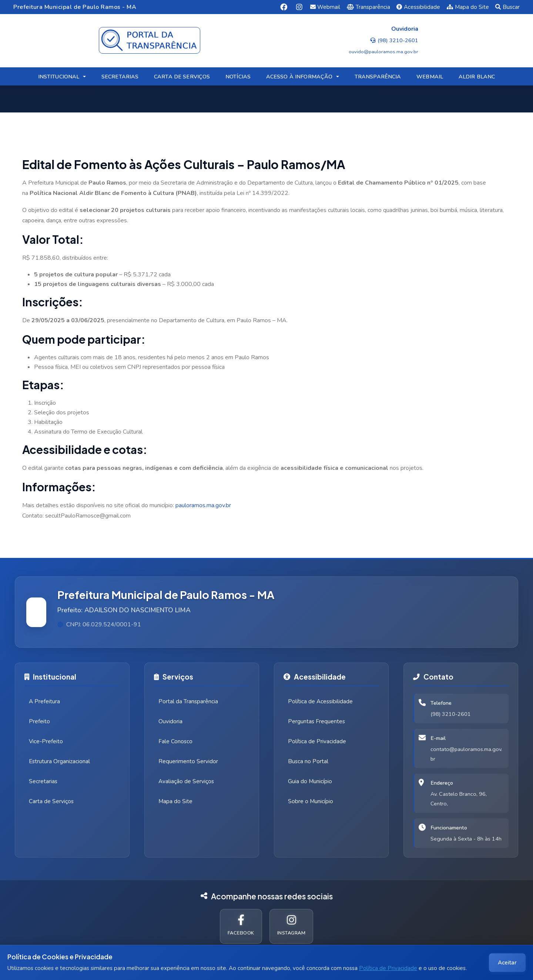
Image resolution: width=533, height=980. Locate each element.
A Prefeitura (44, 701)
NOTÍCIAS (238, 77)
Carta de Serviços (51, 801)
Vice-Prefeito (46, 741)
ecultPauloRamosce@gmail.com (89, 516)
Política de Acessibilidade (320, 701)
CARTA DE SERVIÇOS (182, 77)
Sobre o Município (311, 801)
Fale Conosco (175, 741)
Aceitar (507, 963)
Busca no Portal (308, 761)
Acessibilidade (418, 7)
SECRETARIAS (120, 77)
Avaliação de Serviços (186, 781)
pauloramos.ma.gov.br (203, 505)
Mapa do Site (468, 7)
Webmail (325, 7)
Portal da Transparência (188, 701)
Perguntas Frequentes (316, 721)
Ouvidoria (170, 721)
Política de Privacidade (388, 968)
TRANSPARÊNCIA (378, 77)
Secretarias (43, 781)
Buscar (507, 7)
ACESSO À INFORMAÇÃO (299, 77)
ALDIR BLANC (477, 77)
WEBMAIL (430, 77)
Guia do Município (310, 781)
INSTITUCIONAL (59, 77)
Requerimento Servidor (188, 761)
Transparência (368, 7)
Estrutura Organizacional (59, 761)
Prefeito (39, 721)
